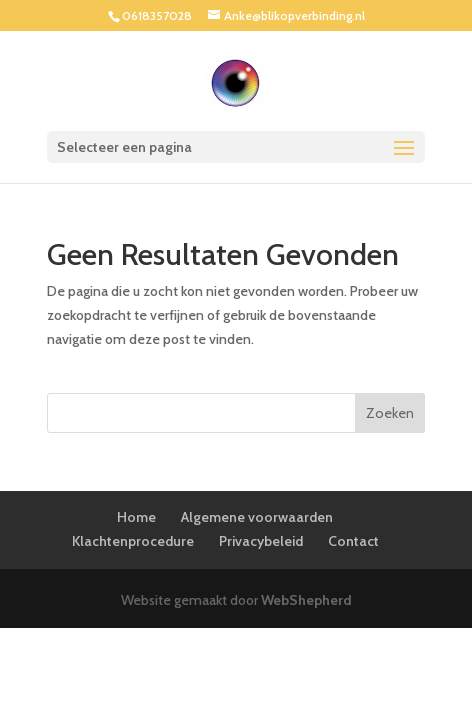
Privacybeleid (261, 541)
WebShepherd (306, 600)
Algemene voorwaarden (257, 517)
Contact (353, 541)
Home (136, 517)
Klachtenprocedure (133, 541)
